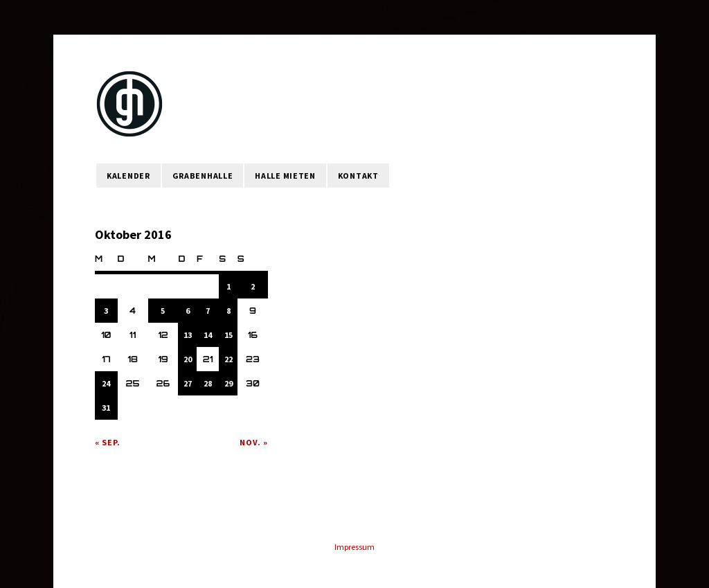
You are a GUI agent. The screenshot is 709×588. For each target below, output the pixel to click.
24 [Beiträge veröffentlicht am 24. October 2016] (106, 383)
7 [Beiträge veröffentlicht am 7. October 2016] (208, 311)
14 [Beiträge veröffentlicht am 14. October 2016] (208, 335)
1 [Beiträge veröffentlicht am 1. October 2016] (228, 286)
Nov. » (254, 442)
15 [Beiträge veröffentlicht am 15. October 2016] (228, 335)
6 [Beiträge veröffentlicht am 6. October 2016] (188, 311)
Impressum (354, 547)
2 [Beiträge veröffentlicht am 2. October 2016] (253, 286)
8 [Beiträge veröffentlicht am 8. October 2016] (228, 311)
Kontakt (358, 176)
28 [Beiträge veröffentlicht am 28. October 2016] (208, 383)
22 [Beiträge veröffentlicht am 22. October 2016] (228, 359)
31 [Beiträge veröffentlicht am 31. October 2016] (106, 408)
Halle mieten (285, 176)
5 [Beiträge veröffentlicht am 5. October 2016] (163, 311)
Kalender (128, 176)
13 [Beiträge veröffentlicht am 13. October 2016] (188, 335)
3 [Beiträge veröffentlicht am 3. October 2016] (106, 311)
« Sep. (108, 442)
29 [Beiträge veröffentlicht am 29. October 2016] (228, 383)
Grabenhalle (203, 176)
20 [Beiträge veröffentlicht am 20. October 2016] (188, 359)
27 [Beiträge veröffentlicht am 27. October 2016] (188, 383)
